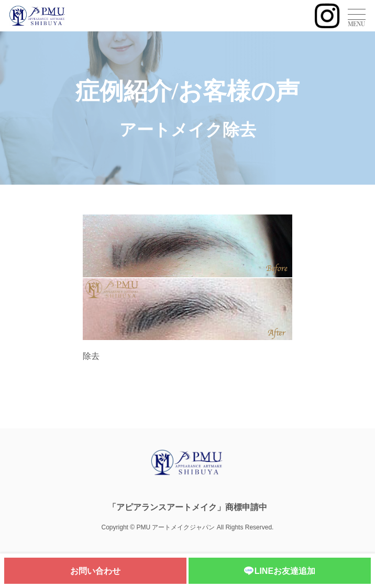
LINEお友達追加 (280, 572)
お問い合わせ (95, 571)
